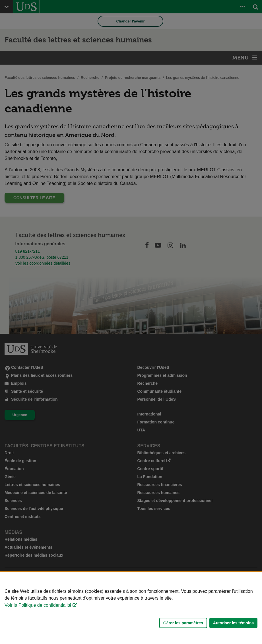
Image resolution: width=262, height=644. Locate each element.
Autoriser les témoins (233, 623)
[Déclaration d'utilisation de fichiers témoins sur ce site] (131, 608)
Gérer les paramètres (183, 623)
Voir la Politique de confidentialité (38, 605)
